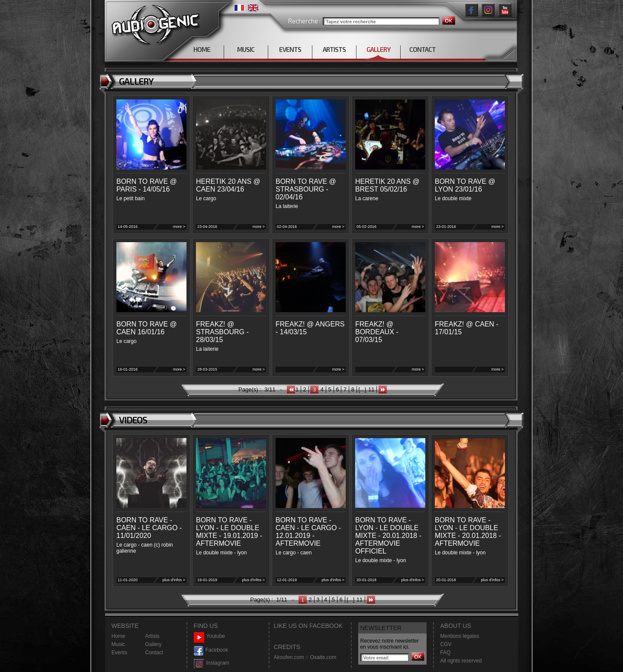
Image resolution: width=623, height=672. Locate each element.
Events (120, 653)
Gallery (154, 644)
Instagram (212, 663)
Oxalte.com (323, 657)
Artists (153, 636)
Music (118, 644)
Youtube (210, 636)
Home (119, 636)
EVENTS (290, 49)
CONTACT (422, 49)
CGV (446, 644)
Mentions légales (460, 636)
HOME (202, 49)
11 (371, 389)
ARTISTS (334, 49)
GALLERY (378, 49)
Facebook (211, 650)
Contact (154, 653)
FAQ (446, 653)
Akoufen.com (289, 657)
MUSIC (246, 49)
